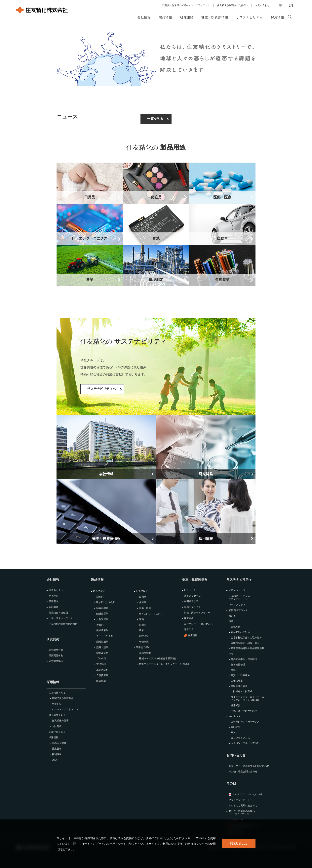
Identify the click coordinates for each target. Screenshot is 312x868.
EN (291, 5)
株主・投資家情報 (195, 580)
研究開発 (53, 639)
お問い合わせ (262, 5)
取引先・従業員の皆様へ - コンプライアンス (186, 5)
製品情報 (97, 580)
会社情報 (53, 580)
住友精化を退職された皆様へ (233, 5)
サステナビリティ (239, 580)
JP (280, 5)
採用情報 (53, 682)
